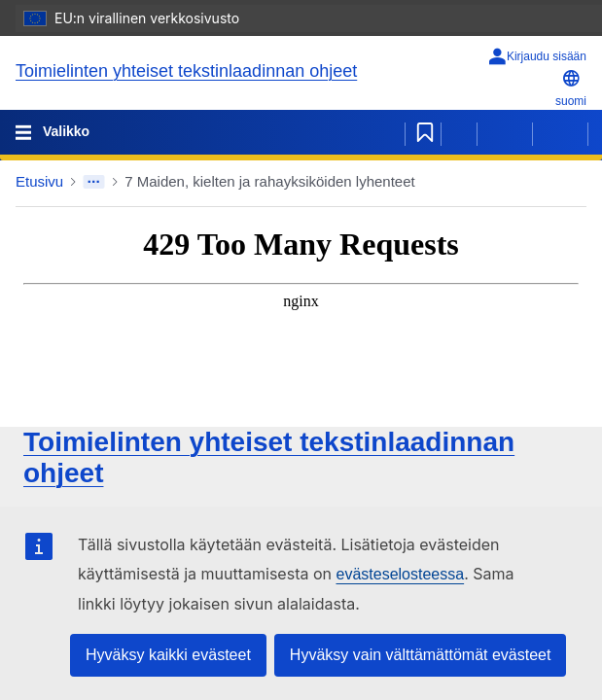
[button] (567, 182)
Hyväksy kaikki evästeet (168, 655)
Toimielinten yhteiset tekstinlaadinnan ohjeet (186, 71)
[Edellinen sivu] (505, 132)
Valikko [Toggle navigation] (64, 131)
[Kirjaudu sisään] (537, 56)
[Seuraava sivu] (560, 132)
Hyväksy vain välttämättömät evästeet (421, 655)
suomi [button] (571, 88)
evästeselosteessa (400, 574)
